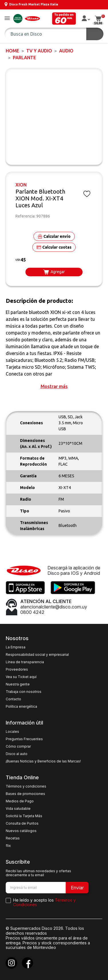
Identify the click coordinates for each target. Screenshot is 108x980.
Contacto (13, 699)
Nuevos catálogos (21, 831)
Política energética (21, 707)
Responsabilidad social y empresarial (37, 655)
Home (12, 51)
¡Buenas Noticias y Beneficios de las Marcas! (43, 761)
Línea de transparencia (25, 662)
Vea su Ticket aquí (21, 677)
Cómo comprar (18, 746)
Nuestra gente (18, 684)
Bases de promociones (25, 794)
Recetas (13, 838)
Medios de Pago (20, 801)
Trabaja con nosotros (24, 692)
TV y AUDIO (39, 51)
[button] (7, 19)
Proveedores (17, 669)
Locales (12, 732)
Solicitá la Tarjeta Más (24, 816)
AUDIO (66, 51)
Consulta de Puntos (22, 823)
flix (8, 846)
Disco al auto (17, 754)
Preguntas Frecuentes (24, 739)
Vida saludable (18, 809)
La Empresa (16, 647)
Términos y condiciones (26, 786)
